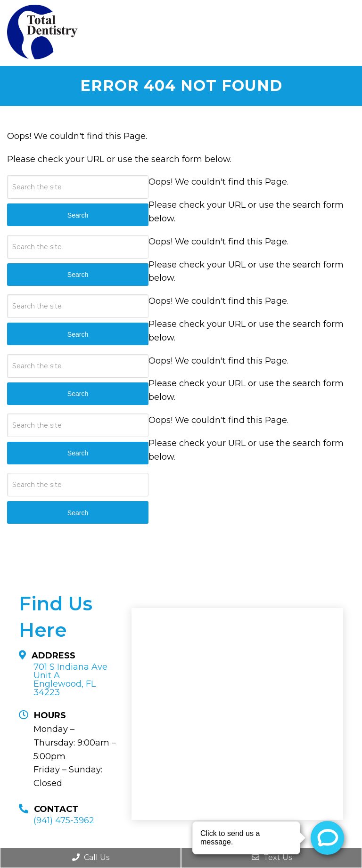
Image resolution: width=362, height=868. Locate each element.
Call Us (91, 857)
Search (78, 513)
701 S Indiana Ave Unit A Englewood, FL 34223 (70, 680)
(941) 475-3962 (64, 820)
